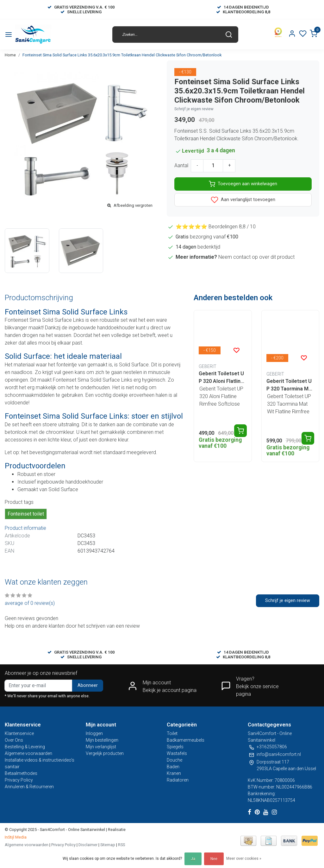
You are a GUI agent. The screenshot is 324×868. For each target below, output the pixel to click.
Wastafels (177, 753)
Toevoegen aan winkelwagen (243, 184)
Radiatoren (178, 780)
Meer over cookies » (244, 858)
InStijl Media (16, 837)
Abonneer (88, 685)
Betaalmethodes (21, 773)
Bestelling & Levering (25, 747)
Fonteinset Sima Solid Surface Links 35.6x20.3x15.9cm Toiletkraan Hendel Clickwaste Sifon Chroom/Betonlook (122, 55)
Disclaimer (88, 845)
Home (10, 55)
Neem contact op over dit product (256, 257)
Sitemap (108, 845)
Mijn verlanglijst (101, 747)
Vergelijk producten (105, 753)
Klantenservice (19, 733)
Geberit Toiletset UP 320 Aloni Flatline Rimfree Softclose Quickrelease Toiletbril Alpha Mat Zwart (222, 378)
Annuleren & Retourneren (29, 787)
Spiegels (175, 747)
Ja (193, 859)
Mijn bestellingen (102, 740)
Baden (173, 767)
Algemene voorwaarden (28, 753)
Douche (174, 760)
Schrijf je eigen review (194, 109)
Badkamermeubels (186, 740)
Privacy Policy (19, 780)
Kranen (174, 773)
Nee (214, 859)
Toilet (172, 733)
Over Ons (14, 740)
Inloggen (94, 733)
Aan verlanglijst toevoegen (243, 200)
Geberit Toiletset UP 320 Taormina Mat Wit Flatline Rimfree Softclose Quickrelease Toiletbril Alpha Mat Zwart (290, 385)
